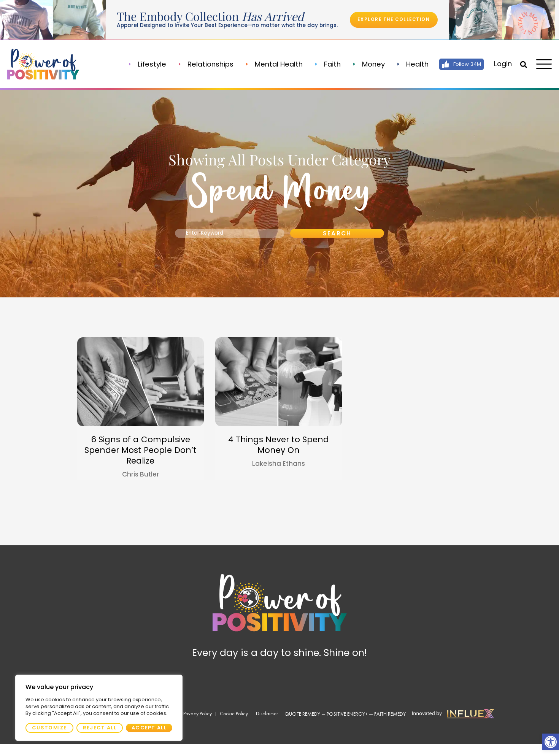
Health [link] (413, 64)
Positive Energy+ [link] (347, 726)
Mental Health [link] (275, 64)
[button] (521, 65)
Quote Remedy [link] (302, 726)
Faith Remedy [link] (390, 726)
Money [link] (369, 64)
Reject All (100, 728)
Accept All (149, 728)
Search (337, 239)
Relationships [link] (206, 64)
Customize (49, 728)
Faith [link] (328, 64)
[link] (551, 742)
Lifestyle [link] (148, 64)
